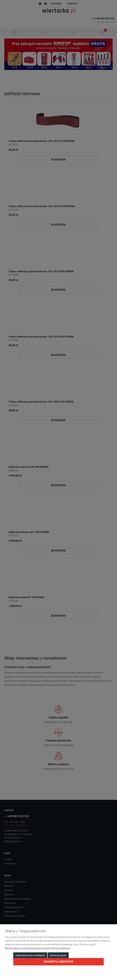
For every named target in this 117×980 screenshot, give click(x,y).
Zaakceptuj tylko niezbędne (30, 955)
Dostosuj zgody (58, 955)
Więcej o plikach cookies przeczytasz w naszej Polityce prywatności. (38, 948)
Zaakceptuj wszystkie (59, 962)
